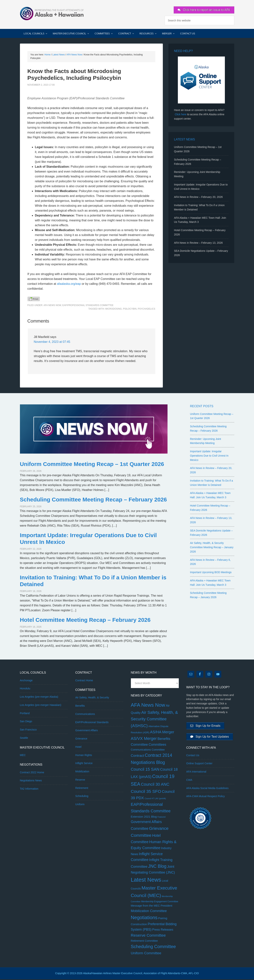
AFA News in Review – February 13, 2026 (198, 243)
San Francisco (28, 730)
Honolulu (25, 689)
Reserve (80, 780)
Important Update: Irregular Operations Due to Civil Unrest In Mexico (209, 456)
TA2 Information (29, 789)
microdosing (113, 310)
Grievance (81, 739)
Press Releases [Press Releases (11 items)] (163, 930)
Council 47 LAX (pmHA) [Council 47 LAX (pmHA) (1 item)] (155, 799)
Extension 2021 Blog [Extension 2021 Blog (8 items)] (144, 817)
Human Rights (84, 756)
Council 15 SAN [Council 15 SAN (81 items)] (145, 770)
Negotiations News (31, 781)
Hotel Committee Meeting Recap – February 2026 (85, 621)
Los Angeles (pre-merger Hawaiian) (41, 706)
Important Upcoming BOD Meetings (211, 573)
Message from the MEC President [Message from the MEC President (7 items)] (152, 906)
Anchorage (26, 681)
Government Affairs (87, 731)
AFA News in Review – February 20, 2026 (198, 198)
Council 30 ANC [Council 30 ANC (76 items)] (155, 785)
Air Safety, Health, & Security (92, 698)
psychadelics (147, 310)
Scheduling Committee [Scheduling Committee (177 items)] (153, 947)
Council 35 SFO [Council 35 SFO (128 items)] (146, 792)
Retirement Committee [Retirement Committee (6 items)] (144, 942)
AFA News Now (52, 306)
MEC (23, 756)
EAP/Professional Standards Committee (88, 306)
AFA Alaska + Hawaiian (52, 13)
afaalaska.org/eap (69, 285)
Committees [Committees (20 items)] (158, 745)
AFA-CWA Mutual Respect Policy (206, 799)
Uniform (80, 805)
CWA (189, 782)
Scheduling (82, 797)
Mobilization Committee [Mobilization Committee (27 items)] (149, 912)
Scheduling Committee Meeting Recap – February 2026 (93, 500)
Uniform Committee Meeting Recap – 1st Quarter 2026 (92, 465)
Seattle (24, 739)
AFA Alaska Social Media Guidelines (207, 790)
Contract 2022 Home (32, 773)
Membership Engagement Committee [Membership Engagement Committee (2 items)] (160, 902)
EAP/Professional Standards (92, 723)
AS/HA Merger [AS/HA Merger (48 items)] (162, 733)
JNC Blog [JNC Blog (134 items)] (157, 867)
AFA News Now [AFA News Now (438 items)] (148, 706)
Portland (25, 714)
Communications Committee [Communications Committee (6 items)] (148, 750)
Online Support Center (199, 766)
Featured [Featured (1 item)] (161, 818)
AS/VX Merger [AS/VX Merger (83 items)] (144, 739)
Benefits (80, 706)
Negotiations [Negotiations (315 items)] (144, 918)
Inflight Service (84, 764)
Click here (180, 115)
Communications (85, 715)
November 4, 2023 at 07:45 (52, 343)
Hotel (78, 748)
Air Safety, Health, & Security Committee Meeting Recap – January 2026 (212, 548)
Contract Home (84, 681)
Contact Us (193, 758)
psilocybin (130, 310)
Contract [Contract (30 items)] (138, 756)
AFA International (196, 774)
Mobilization (82, 772)
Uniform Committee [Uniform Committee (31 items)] (146, 954)
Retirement (82, 789)
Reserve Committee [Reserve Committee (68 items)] (148, 936)
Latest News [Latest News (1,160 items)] (146, 881)
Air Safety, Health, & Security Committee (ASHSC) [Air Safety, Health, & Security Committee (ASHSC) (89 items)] (154, 720)
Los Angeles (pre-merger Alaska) (39, 697)
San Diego (26, 722)
